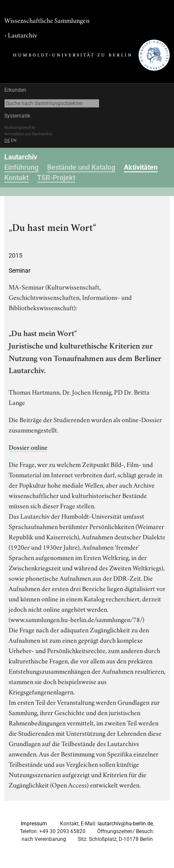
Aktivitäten (141, 167)
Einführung (21, 167)
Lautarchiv (22, 34)
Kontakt (16, 178)
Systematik (17, 116)
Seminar (20, 271)
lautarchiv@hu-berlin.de (125, 824)
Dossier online (28, 447)
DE (7, 140)
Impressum (34, 824)
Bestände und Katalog (81, 167)
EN (14, 140)
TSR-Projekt (56, 178)
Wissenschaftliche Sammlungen (47, 20)
